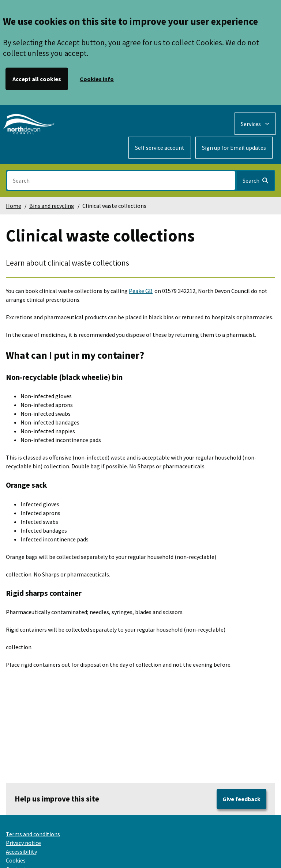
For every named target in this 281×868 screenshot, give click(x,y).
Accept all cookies (37, 79)
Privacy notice (23, 843)
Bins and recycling (52, 206)
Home (14, 206)
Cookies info (97, 79)
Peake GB (141, 291)
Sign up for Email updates (234, 148)
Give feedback (241, 799)
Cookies (16, 860)
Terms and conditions (33, 834)
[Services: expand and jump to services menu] (255, 124)
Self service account (160, 148)
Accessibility (21, 852)
